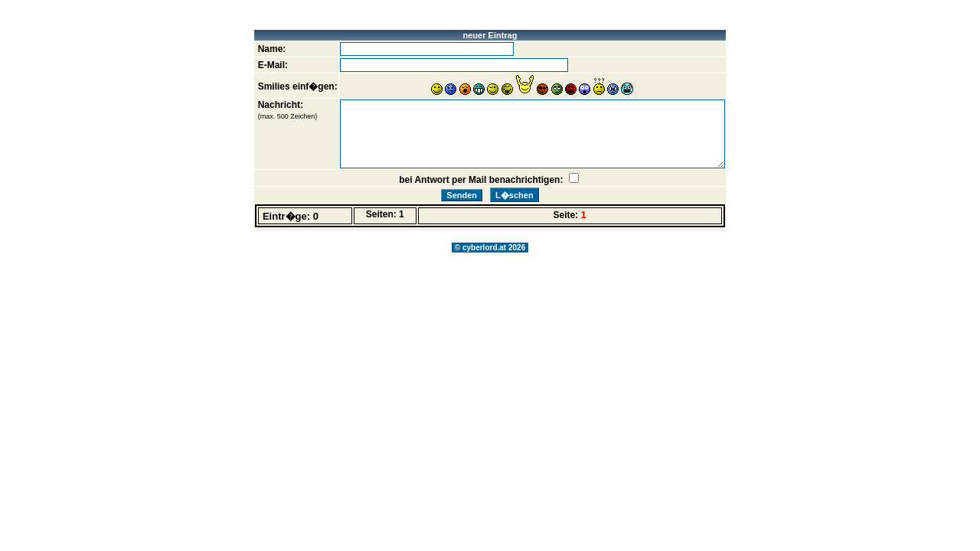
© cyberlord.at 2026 (490, 248)
